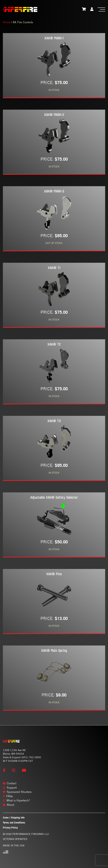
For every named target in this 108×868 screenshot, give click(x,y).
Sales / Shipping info (14, 817)
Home (7, 22)
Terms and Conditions (14, 822)
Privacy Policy (10, 827)
